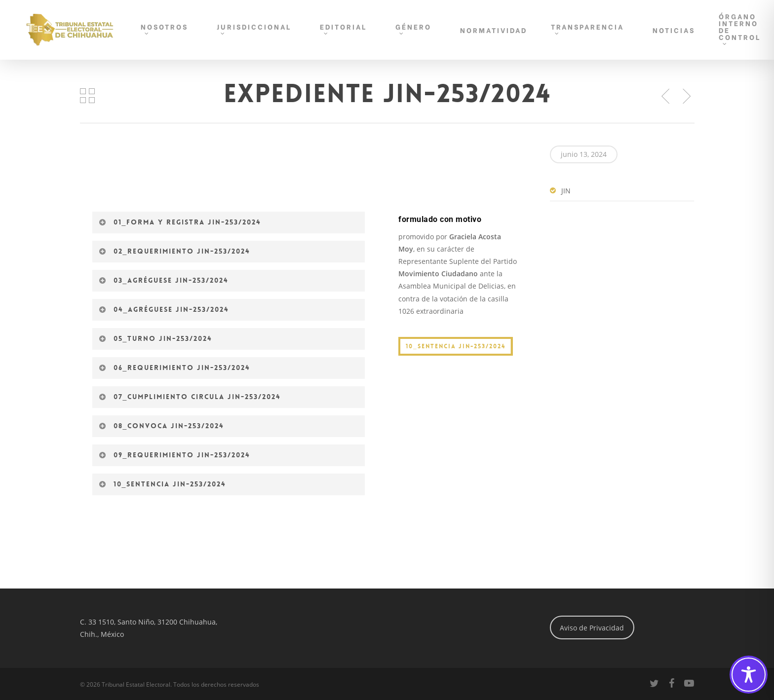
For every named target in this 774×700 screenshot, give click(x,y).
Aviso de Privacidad (592, 628)
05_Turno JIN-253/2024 (156, 338)
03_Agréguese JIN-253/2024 (164, 280)
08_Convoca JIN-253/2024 (162, 426)
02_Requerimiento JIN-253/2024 (175, 251)
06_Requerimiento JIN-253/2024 (175, 368)
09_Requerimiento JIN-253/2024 (175, 455)
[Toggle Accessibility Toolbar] (749, 675)
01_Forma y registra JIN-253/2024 (180, 222)
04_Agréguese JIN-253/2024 (164, 309)
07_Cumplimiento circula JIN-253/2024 (190, 397)
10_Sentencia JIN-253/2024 (163, 484)
